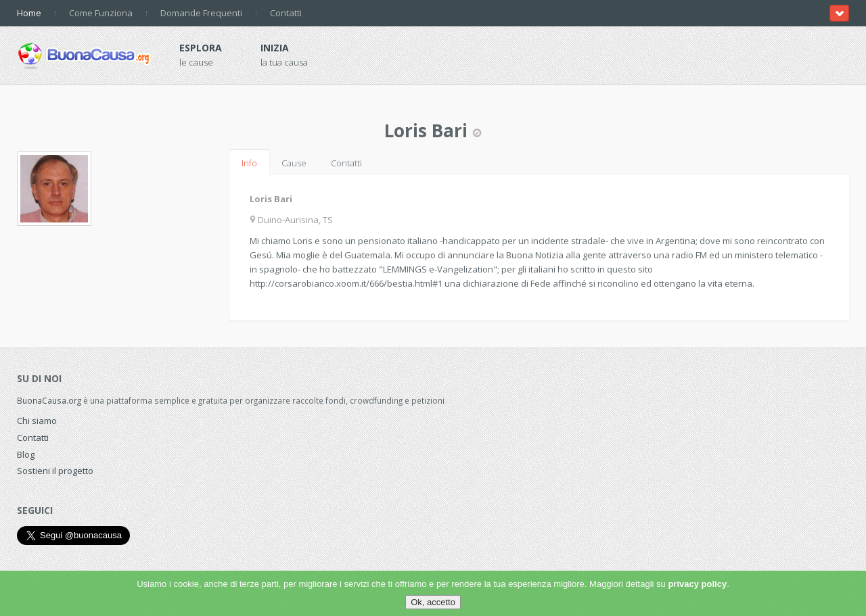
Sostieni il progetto (55, 471)
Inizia (275, 48)
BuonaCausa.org (49, 400)
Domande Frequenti (201, 13)
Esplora (201, 48)
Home (29, 13)
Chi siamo (37, 421)
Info (249, 163)
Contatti (286, 13)
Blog (26, 454)
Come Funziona (101, 13)
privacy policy (697, 584)
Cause (294, 163)
